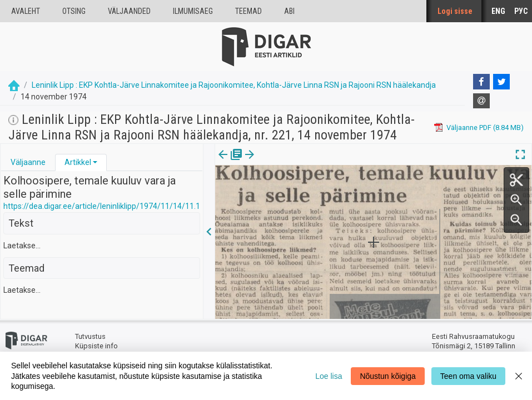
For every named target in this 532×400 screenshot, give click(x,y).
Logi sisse (455, 11)
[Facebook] (481, 82)
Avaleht (26, 11)
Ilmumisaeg (193, 11)
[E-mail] (481, 101)
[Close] (519, 376)
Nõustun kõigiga (387, 376)
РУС (521, 11)
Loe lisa (329, 376)
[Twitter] (501, 82)
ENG (498, 11)
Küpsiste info (96, 346)
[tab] (28, 162)
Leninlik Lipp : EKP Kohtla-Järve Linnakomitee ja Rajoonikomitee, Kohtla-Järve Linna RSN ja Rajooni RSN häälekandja (234, 85)
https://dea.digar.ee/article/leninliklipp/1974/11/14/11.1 (102, 206)
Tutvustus (90, 336)
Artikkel (78, 162)
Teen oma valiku (468, 376)
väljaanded (129, 11)
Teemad (248, 11)
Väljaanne (28, 162)
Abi (289, 11)
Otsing (74, 11)
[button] (95, 162)
